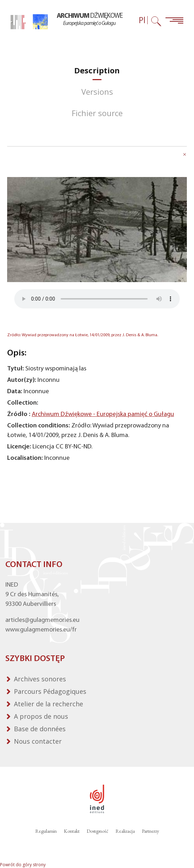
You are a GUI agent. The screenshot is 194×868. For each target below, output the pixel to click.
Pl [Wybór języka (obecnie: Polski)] (142, 20)
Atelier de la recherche (48, 704)
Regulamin (46, 831)
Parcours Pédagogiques (50, 691)
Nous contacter (38, 741)
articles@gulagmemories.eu (42, 620)
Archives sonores (40, 679)
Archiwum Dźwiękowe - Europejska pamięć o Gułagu (103, 414)
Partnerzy (150, 831)
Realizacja (125, 831)
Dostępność (98, 831)
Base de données (40, 729)
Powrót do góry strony (23, 865)
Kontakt (72, 831)
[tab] (97, 70)
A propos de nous (41, 716)
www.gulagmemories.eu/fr (41, 630)
